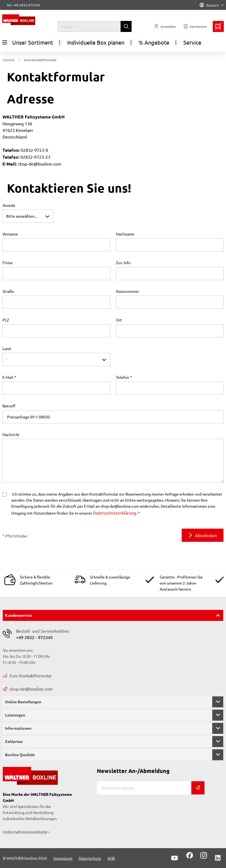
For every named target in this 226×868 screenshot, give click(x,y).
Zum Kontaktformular (27, 675)
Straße (8, 291)
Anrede (9, 205)
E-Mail (8, 377)
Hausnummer (127, 291)
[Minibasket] (218, 26)
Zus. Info (123, 263)
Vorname (10, 234)
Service (192, 42)
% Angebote (154, 42)
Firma (7, 263)
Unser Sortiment (28, 42)
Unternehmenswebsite (25, 832)
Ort (119, 320)
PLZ (6, 320)
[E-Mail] (144, 788)
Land (7, 348)
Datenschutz (90, 858)
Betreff (9, 406)
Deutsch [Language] (212, 5)
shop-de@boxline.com (28, 689)
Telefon (122, 377)
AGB (111, 858)
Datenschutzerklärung (115, 513)
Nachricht (11, 434)
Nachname (125, 234)
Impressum (63, 858)
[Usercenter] (165, 26)
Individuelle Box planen (96, 42)
